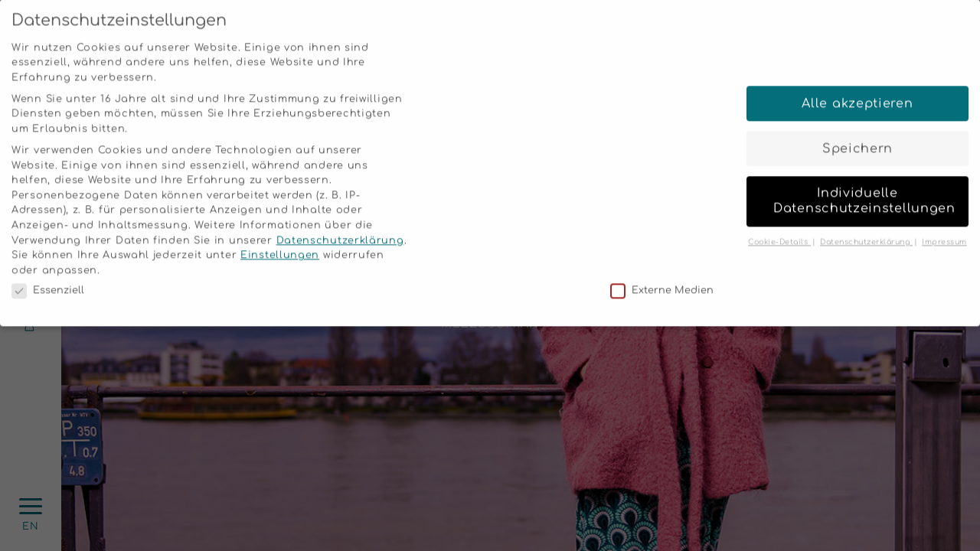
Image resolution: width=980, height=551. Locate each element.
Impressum (944, 231)
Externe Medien (662, 280)
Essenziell (48, 280)
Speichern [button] (857, 138)
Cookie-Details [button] (779, 231)
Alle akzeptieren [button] (857, 93)
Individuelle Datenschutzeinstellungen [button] (864, 191)
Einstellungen (280, 245)
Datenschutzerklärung (340, 230)
